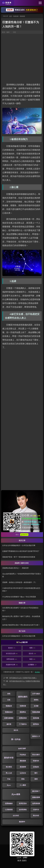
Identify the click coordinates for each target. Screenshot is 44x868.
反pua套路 (16, 794)
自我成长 (36, 767)
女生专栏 (16, 816)
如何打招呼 (22, 749)
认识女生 (23, 773)
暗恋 (32, 659)
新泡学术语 (9, 758)
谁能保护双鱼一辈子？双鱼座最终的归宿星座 (19, 557)
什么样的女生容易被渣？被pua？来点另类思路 (19, 597)
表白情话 (9, 767)
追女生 (32, 654)
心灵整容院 (9, 810)
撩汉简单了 (36, 791)
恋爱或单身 (23, 718)
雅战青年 (22, 822)
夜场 (23, 779)
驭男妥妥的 (23, 804)
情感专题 (16, 16)
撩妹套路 (23, 761)
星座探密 (22, 16)
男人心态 (9, 773)
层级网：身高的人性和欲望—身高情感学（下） (20, 582)
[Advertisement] (22, 58)
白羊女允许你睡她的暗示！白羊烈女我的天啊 (19, 545)
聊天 (36, 773)
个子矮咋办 (23, 724)
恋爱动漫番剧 (9, 718)
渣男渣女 (36, 724)
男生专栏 (36, 816)
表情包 (36, 700)
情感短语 (9, 706)
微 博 (19, 860)
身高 (9, 694)
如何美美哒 (23, 810)
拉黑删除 (32, 665)
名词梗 (36, 706)
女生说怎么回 (12, 654)
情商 (32, 648)
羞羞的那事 (36, 797)
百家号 (24, 860)
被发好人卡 (36, 736)
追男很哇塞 (36, 804)
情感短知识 (9, 712)
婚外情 (9, 724)
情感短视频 (36, 712)
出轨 (9, 700)
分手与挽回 (36, 694)
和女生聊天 (36, 755)
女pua (9, 785)
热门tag (19, 642)
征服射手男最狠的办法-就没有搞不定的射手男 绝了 (21, 551)
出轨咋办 (36, 810)
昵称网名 (23, 712)
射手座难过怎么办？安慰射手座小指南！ (23, 678)
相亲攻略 (36, 718)
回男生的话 (12, 659)
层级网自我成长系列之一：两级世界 (15, 568)
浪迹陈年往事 (12, 665)
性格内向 (36, 761)
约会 (9, 779)
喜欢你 (12, 648)
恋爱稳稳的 (9, 804)
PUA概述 (23, 785)
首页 (11, 16)
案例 (36, 779)
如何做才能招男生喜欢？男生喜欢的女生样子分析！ (21, 625)
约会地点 (23, 755)
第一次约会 (16, 739)
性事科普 (23, 706)
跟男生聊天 (23, 697)
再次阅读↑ (37, 672)
